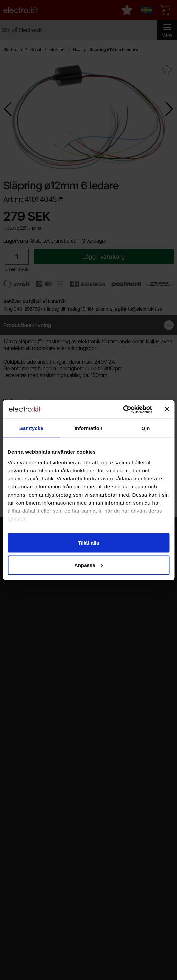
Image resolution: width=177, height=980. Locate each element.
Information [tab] (89, 428)
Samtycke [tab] (31, 428)
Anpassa (89, 565)
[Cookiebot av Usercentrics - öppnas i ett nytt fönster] (123, 409)
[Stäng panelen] (167, 409)
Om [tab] (146, 428)
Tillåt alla (89, 543)
